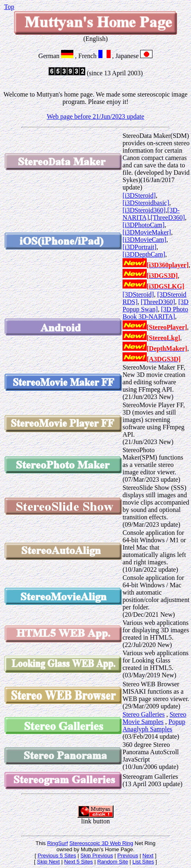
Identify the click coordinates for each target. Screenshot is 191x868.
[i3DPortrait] (140, 247)
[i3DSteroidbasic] (146, 203)
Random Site (113, 862)
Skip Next (48, 862)
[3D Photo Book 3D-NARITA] (155, 313)
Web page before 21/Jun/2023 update (95, 116)
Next (148, 856)
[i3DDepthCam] (144, 254)
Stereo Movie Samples (155, 718)
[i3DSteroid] (139, 195)
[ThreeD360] (168, 218)
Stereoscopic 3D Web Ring (101, 843)
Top (9, 7)
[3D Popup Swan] (156, 305)
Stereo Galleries (144, 714)
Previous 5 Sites (57, 856)
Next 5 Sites (79, 862)
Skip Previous (97, 856)
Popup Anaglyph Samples (154, 725)
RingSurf (58, 843)
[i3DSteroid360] (144, 210)
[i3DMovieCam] (144, 240)
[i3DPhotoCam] (143, 225)
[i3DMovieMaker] (147, 232)
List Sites (143, 862)
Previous (128, 856)
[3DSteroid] (138, 294)
